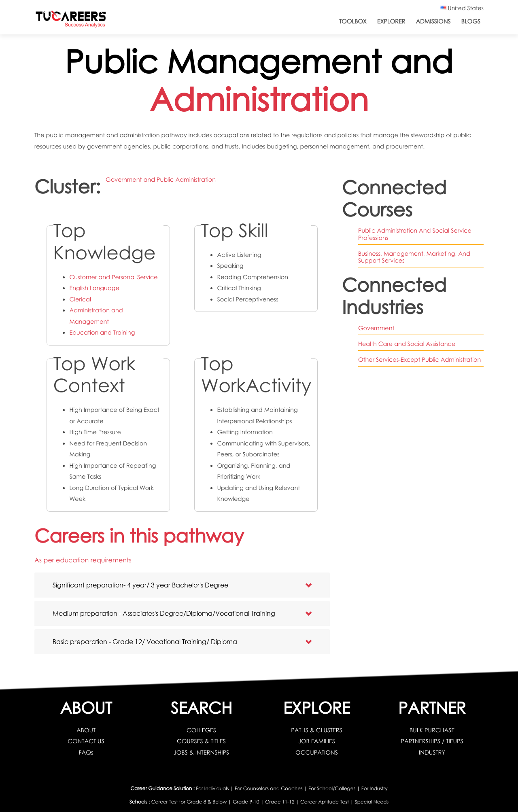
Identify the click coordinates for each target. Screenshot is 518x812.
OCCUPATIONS (317, 753)
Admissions (433, 21)
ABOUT (86, 730)
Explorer (391, 21)
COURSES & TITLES (201, 741)
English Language (94, 288)
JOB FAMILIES (317, 741)
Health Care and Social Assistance (407, 344)
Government (376, 328)
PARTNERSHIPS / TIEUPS (432, 741)
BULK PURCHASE (432, 730)
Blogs (471, 21)
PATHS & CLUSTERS (317, 730)
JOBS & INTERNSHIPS (202, 753)
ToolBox (353, 21)
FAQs (86, 753)
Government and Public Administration (161, 180)
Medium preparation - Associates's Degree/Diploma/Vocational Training (164, 613)
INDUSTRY (432, 753)
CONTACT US (86, 741)
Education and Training (102, 333)
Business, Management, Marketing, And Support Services (414, 257)
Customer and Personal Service (113, 277)
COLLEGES (201, 730)
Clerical (80, 299)
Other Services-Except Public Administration (419, 360)
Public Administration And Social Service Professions (415, 234)
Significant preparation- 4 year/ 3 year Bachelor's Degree (140, 585)
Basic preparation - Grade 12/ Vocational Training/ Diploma (145, 641)
